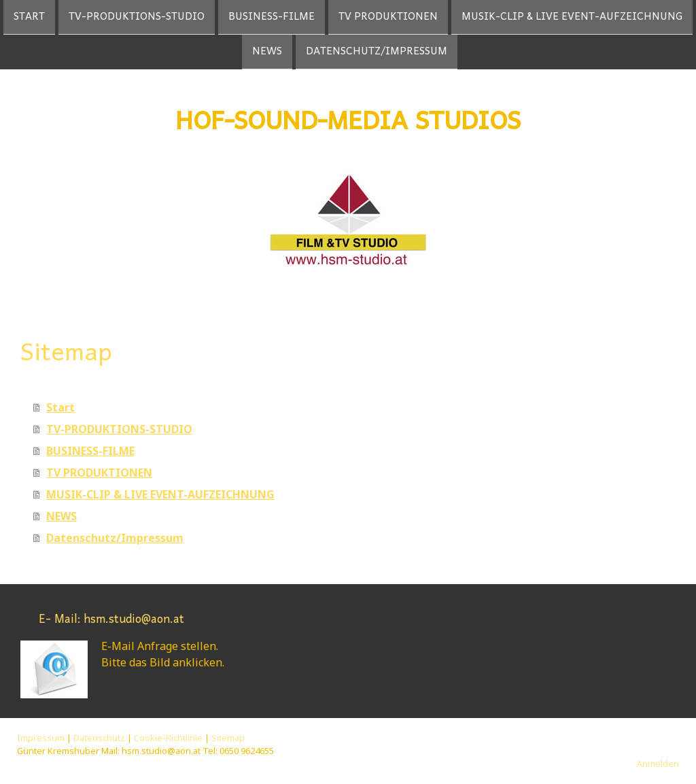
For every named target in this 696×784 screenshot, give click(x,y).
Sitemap (228, 738)
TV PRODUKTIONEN (388, 17)
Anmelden (658, 764)
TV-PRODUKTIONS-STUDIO (137, 17)
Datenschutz (99, 738)
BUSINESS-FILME (272, 17)
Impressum (41, 738)
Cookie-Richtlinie (168, 738)
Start (29, 17)
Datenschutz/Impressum (377, 53)
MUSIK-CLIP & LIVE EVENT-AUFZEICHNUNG (572, 17)
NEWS (267, 53)
